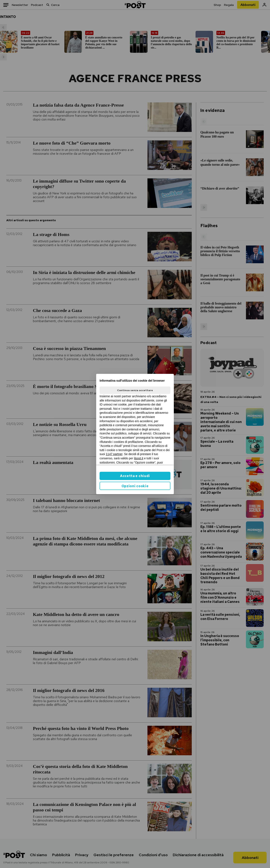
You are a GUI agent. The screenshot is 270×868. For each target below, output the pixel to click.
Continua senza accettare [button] (135, 390)
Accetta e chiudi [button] (135, 476)
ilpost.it (139, 458)
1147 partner (114, 454)
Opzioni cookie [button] (135, 486)
